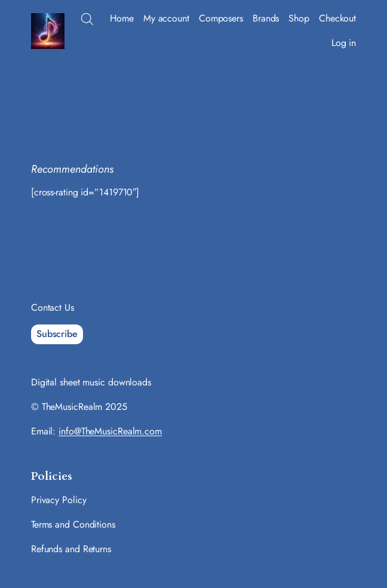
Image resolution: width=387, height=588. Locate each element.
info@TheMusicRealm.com (110, 431)
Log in (344, 43)
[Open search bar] (87, 19)
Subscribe (57, 334)
